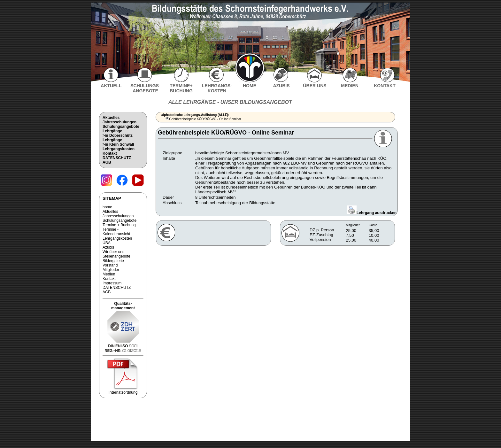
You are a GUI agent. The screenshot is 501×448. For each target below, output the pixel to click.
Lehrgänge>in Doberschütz (118, 133)
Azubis (108, 247)
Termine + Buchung (119, 225)
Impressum (112, 283)
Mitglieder (111, 270)
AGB (107, 162)
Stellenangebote (116, 256)
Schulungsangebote (121, 127)
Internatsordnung (123, 391)
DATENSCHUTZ (117, 158)
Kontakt (110, 153)
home (107, 207)
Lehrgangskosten (119, 149)
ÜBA (107, 243)
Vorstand (110, 265)
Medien (109, 274)
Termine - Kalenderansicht (116, 232)
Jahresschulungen (119, 122)
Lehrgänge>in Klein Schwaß (118, 142)
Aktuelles (111, 118)
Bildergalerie (113, 261)
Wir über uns (113, 252)
